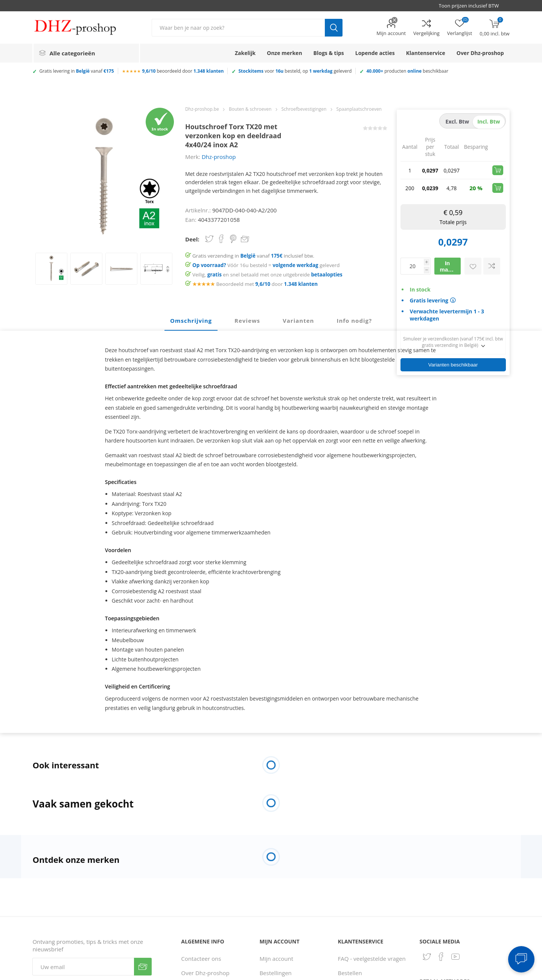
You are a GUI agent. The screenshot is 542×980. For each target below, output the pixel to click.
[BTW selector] (472, 6)
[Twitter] (427, 957)
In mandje (450, 266)
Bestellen (350, 973)
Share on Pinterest (233, 239)
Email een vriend (245, 240)
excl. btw (458, 121)
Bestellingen (275, 973)
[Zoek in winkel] (238, 28)
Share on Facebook (221, 239)
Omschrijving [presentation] (191, 321)
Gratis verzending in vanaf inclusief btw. (253, 256)
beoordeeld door (183, 71)
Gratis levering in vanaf (76, 71)
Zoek (334, 28)
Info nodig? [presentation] (354, 321)
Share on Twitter (209, 239)
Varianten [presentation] (298, 321)
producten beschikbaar (407, 71)
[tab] (191, 321)
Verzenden (143, 967)
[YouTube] (455, 957)
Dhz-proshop (219, 157)
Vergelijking (426, 33)
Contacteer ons (201, 959)
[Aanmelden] (83, 967)
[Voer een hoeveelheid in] (412, 266)
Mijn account (391, 33)
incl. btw (489, 121)
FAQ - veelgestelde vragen (372, 959)
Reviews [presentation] (247, 321)
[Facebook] (441, 957)
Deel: (192, 239)
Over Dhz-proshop (205, 973)
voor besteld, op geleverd (295, 71)
